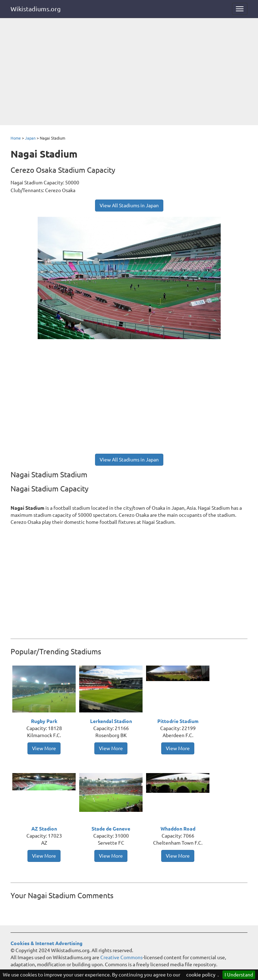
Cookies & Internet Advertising (46, 943)
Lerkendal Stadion (111, 721)
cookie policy (201, 975)
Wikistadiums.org (36, 9)
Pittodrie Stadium (178, 721)
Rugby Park (44, 721)
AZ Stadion (44, 829)
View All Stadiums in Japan (129, 206)
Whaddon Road (178, 829)
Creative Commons (121, 957)
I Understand (239, 975)
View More (44, 748)
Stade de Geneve (111, 829)
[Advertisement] (129, 72)
